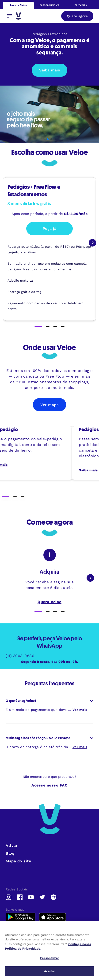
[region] (49, 951)
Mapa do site (18, 861)
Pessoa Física (18, 5)
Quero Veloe (49, 602)
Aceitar (50, 971)
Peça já (50, 229)
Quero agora (77, 16)
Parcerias (81, 5)
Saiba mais (49, 70)
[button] (48, 139)
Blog (10, 853)
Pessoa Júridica (50, 5)
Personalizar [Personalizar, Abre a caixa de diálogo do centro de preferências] (49, 958)
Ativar (12, 846)
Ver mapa (49, 405)
